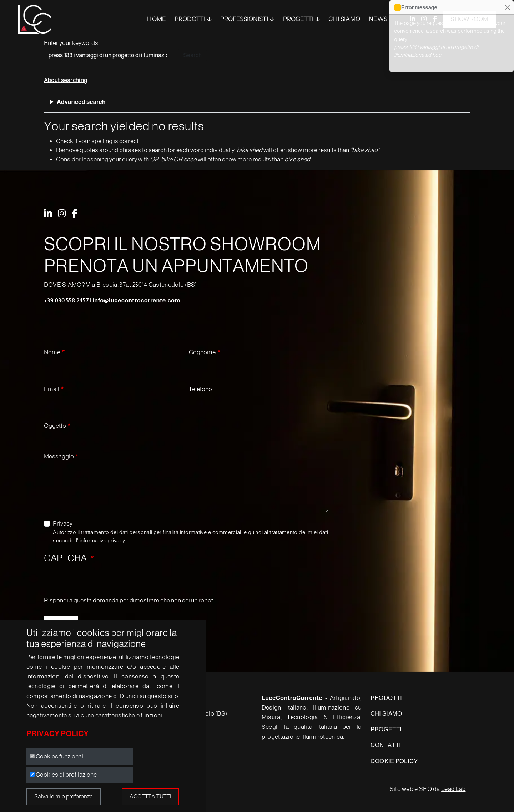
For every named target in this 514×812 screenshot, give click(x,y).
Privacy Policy (57, 734)
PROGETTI (386, 729)
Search (192, 55)
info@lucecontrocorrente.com (136, 300)
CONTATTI (386, 745)
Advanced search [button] (81, 102)
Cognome (202, 352)
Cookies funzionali (60, 756)
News (378, 19)
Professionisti (244, 19)
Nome (52, 352)
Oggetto (55, 426)
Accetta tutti (150, 796)
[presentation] (98, 582)
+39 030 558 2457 (67, 300)
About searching (66, 80)
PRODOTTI (190, 19)
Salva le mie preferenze (64, 796)
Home (157, 19)
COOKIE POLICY (394, 761)
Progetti (298, 19)
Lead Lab (453, 789)
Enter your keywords (71, 43)
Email (52, 389)
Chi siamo (344, 19)
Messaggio (59, 457)
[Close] (507, 7)
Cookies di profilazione (66, 775)
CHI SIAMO (386, 714)
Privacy (63, 524)
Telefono (200, 389)
